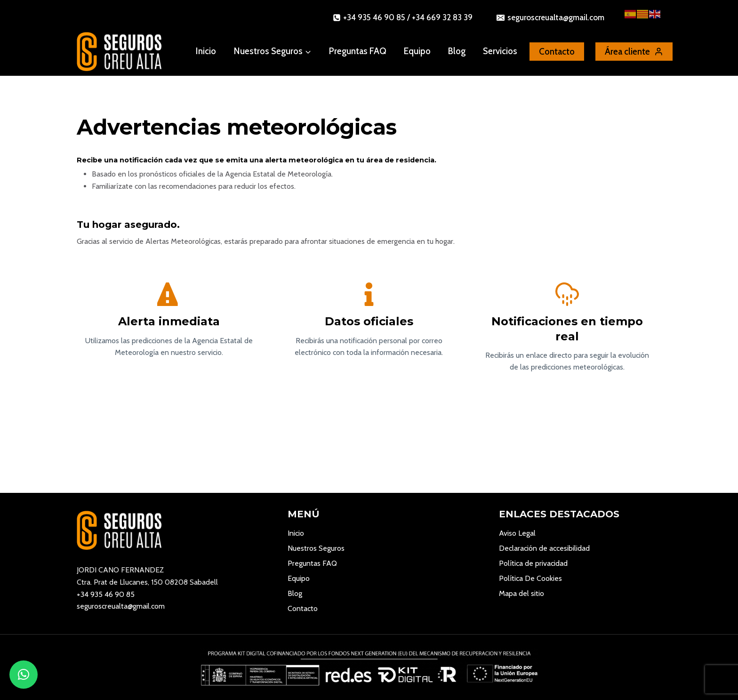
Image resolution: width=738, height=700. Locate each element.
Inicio (206, 51)
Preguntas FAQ (358, 51)
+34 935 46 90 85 (106, 594)
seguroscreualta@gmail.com (121, 606)
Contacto (303, 608)
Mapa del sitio (521, 593)
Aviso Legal (517, 533)
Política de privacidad (533, 563)
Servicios (500, 51)
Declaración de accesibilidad (544, 548)
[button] (24, 675)
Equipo (417, 51)
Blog (457, 51)
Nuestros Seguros (316, 548)
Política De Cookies (530, 578)
